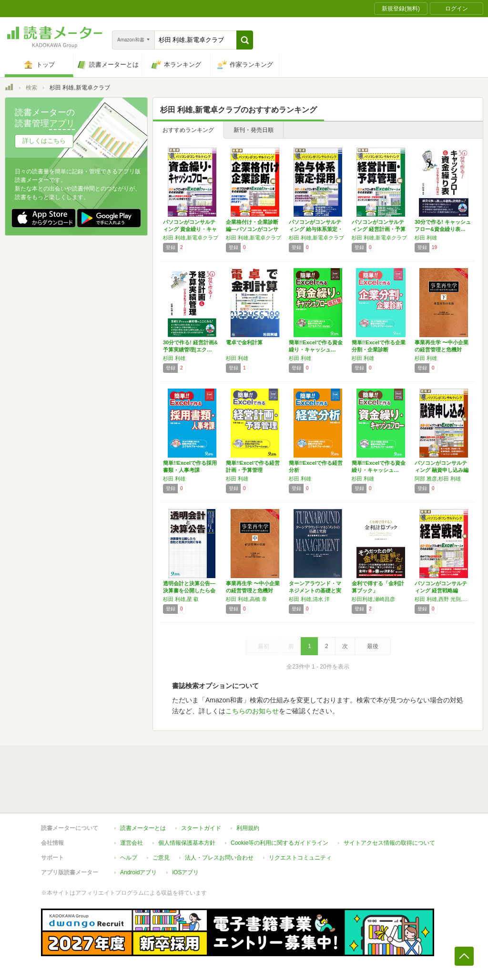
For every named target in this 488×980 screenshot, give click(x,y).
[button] (245, 40)
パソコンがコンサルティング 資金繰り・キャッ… (190, 229)
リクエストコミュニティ (300, 858)
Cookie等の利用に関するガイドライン (280, 843)
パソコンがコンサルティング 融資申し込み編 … (442, 470)
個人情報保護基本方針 (187, 843)
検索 (31, 88)
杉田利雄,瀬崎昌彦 (373, 599)
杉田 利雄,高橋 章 (246, 599)
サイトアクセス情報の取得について (389, 843)
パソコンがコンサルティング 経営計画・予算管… (379, 229)
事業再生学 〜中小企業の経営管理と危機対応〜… (442, 350)
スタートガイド (201, 828)
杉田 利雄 (426, 238)
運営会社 (132, 843)
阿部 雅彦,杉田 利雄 (438, 479)
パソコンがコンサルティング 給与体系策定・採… (316, 229)
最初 (264, 646)
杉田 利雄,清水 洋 (309, 599)
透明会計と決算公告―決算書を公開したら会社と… (189, 590)
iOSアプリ (185, 872)
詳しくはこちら (44, 141)
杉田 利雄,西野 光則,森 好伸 (444, 599)
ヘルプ (129, 858)
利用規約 (248, 828)
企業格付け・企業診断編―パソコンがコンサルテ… (252, 229)
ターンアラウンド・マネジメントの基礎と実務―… (315, 590)
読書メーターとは (143, 828)
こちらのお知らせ (252, 711)
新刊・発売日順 (254, 130)
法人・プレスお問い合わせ (219, 858)
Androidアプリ (138, 872)
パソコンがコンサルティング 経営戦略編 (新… (441, 590)
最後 (373, 646)
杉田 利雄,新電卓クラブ (191, 238)
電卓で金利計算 (244, 342)
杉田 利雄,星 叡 (181, 599)
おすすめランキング (188, 130)
